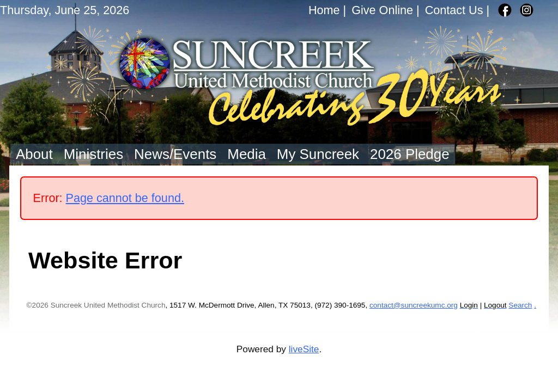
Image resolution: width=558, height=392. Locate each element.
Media (247, 154)
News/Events (175, 154)
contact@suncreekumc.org (414, 305)
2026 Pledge (410, 154)
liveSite (304, 349)
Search (520, 305)
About (34, 154)
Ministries (93, 154)
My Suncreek (318, 154)
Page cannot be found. (125, 198)
